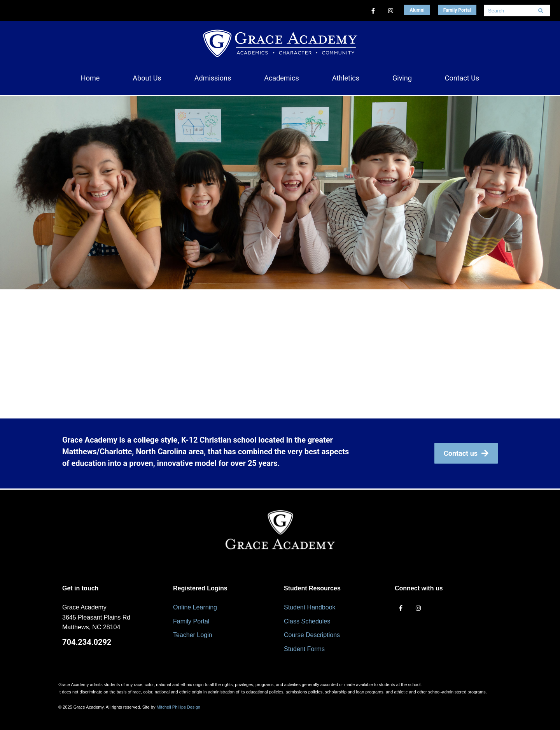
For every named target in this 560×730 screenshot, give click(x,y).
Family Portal (457, 10)
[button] (147, 78)
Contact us (466, 453)
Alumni (417, 10)
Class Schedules (307, 621)
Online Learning (195, 607)
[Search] (541, 11)
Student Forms (304, 649)
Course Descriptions (312, 635)
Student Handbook (310, 607)
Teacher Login (193, 635)
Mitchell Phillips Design (178, 707)
